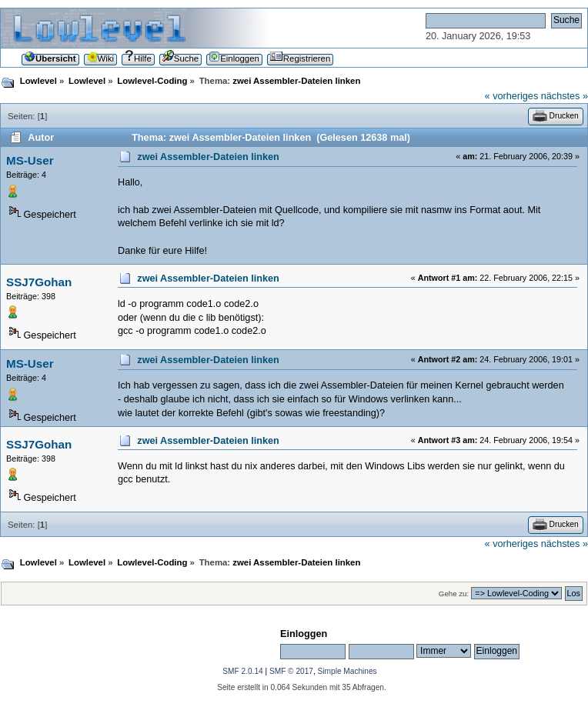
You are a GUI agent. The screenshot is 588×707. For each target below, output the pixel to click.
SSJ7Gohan (39, 282)
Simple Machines (347, 671)
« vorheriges (512, 96)
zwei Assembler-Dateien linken (208, 157)
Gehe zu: (454, 594)
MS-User (30, 160)
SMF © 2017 (291, 671)
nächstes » (565, 96)
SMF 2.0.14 (242, 671)
